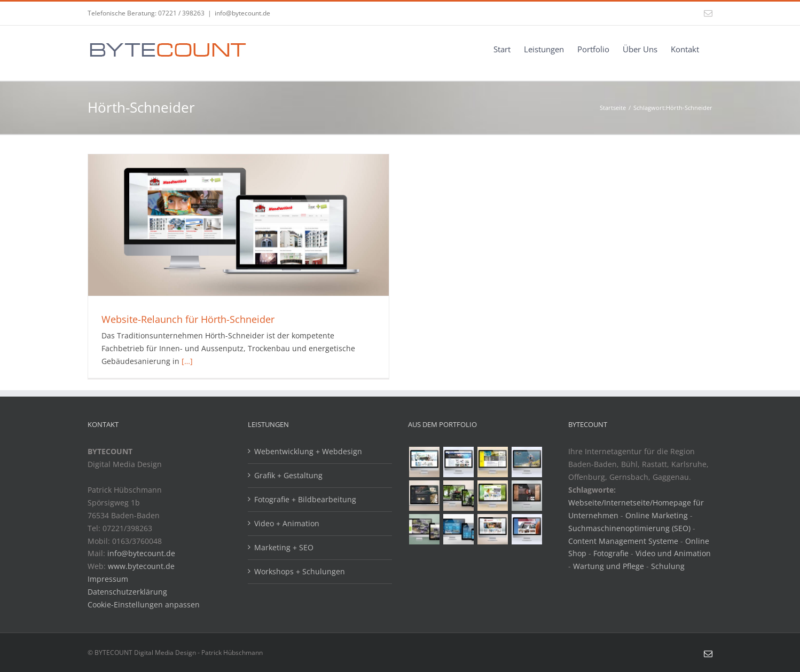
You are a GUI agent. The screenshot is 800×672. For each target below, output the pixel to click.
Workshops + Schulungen (300, 571)
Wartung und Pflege (609, 566)
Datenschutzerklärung (127, 592)
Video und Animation (673, 553)
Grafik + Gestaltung (288, 475)
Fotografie (611, 553)
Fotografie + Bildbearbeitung (305, 499)
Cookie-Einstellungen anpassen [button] (144, 604)
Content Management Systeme (623, 541)
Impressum (108, 579)
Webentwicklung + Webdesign (308, 451)
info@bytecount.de (242, 13)
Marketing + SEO (284, 547)
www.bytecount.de (141, 566)
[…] (187, 361)
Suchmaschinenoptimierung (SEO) (629, 528)
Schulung (668, 566)
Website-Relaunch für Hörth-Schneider (188, 319)
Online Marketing (657, 515)
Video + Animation (287, 523)
